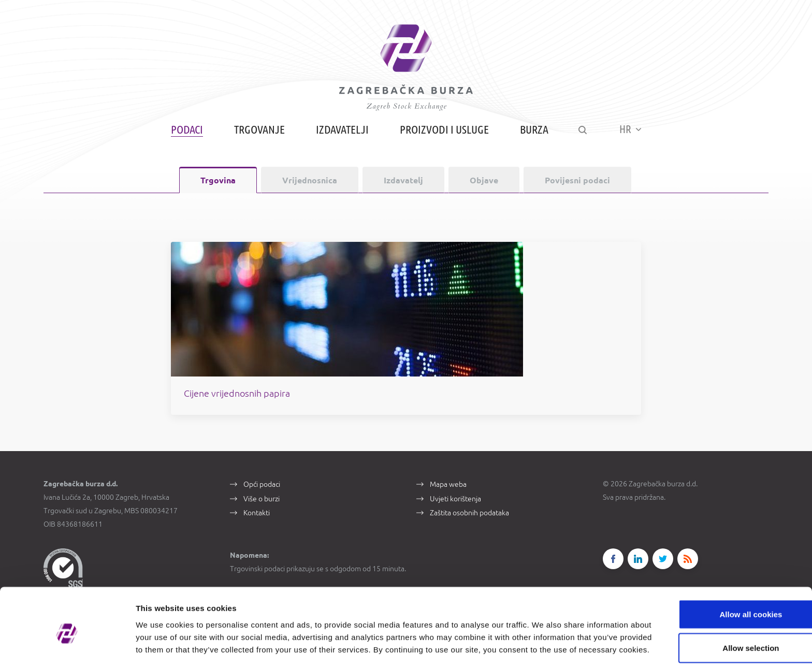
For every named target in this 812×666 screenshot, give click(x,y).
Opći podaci (262, 495)
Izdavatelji (341, 136)
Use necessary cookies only (726, 632)
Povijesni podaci (577, 187)
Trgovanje (258, 136)
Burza (533, 136)
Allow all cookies (726, 564)
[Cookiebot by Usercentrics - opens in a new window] (67, 646)
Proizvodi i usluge (443, 136)
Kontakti (257, 524)
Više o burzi (262, 509)
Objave (484, 187)
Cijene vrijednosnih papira (296, 403)
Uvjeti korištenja (455, 509)
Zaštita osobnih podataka (469, 524)
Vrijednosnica (310, 187)
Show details (543, 646)
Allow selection (725, 598)
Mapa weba (448, 495)
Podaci (185, 136)
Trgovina (218, 187)
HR (632, 135)
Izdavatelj (403, 187)
